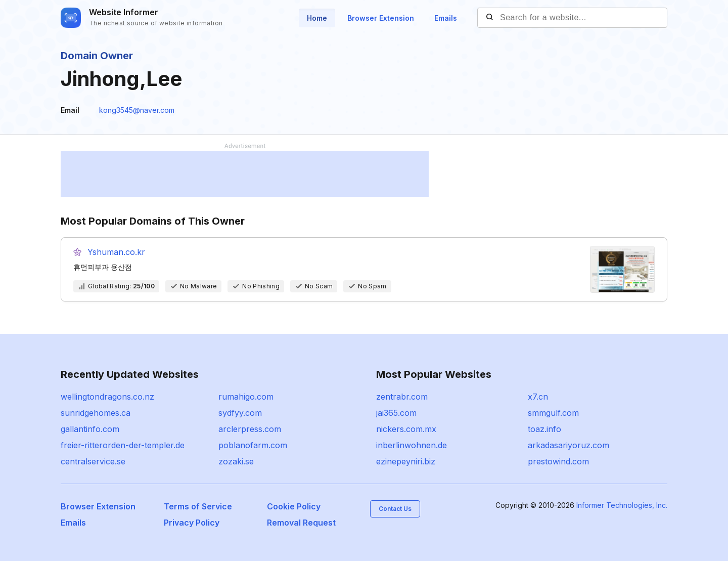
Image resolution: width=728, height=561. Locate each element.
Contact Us (395, 509)
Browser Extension (381, 18)
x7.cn (538, 397)
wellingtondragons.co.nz (107, 397)
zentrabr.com (402, 397)
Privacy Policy (192, 523)
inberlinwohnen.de (412, 445)
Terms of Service (198, 506)
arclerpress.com (250, 429)
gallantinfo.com (90, 429)
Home (317, 18)
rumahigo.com (246, 397)
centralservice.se (93, 461)
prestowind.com (558, 461)
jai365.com (396, 413)
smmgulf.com (553, 413)
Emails (446, 18)
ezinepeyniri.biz (406, 461)
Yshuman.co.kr (116, 252)
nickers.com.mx (406, 429)
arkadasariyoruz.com (568, 445)
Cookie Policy (294, 506)
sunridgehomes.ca (96, 413)
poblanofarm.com (253, 445)
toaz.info (544, 429)
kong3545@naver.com (137, 110)
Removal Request (301, 523)
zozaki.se (236, 461)
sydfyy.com (240, 413)
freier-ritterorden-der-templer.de (123, 445)
